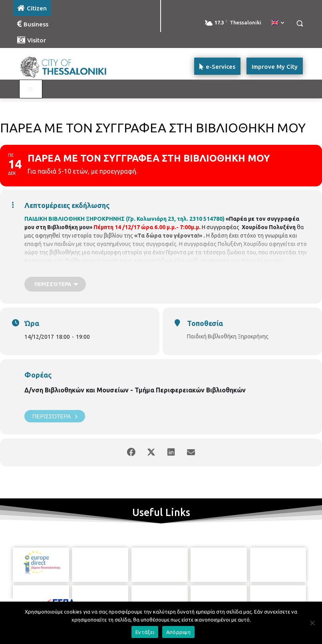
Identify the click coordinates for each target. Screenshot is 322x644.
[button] (299, 23)
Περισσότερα (55, 416)
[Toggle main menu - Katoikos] (31, 89)
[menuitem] (278, 23)
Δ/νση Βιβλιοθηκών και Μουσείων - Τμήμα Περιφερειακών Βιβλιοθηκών (135, 390)
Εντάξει (145, 632)
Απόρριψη (178, 632)
